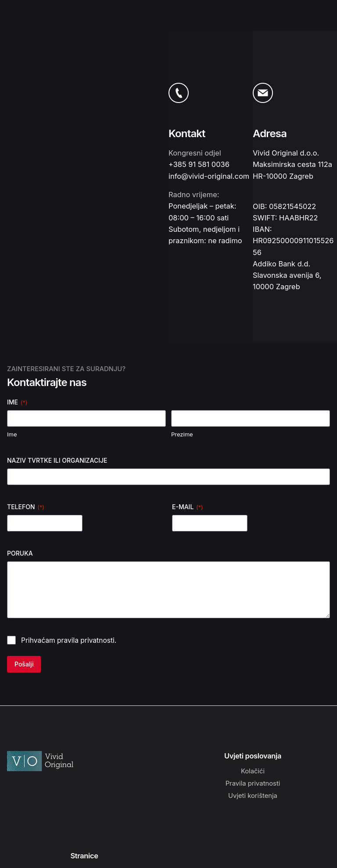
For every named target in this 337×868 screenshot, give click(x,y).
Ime (12, 434)
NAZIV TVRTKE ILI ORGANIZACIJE (57, 460)
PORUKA (20, 553)
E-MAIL (187, 507)
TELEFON (26, 507)
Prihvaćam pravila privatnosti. (69, 640)
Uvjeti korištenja (253, 796)
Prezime (182, 434)
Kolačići (253, 771)
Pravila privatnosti (253, 783)
